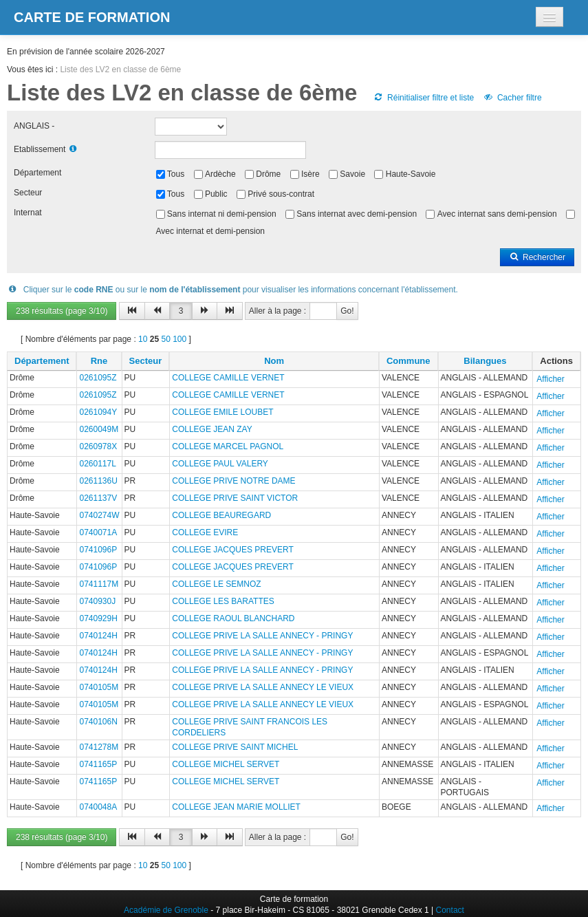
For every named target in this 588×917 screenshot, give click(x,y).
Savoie (352, 174)
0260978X (98, 446)
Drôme (268, 174)
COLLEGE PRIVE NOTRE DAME (233, 481)
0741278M (99, 747)
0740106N (98, 722)
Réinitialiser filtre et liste (424, 98)
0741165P (98, 764)
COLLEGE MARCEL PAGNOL (228, 446)
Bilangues (485, 361)
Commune (409, 361)
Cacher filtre (512, 98)
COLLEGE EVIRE (205, 532)
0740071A (98, 532)
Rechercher (537, 257)
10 (143, 339)
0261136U (98, 481)
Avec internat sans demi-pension (497, 214)
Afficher (550, 379)
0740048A (98, 807)
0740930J (97, 601)
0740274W (99, 515)
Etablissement (40, 149)
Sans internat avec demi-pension (357, 214)
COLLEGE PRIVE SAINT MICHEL (235, 747)
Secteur (28, 193)
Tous (176, 174)
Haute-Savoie (411, 174)
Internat (28, 213)
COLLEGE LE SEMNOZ (216, 584)
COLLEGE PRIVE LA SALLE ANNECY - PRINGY (262, 636)
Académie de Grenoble (166, 910)
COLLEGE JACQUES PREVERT (233, 550)
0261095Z (98, 378)
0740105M (99, 687)
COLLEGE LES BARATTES (223, 601)
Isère (311, 174)
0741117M (99, 584)
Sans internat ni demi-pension (222, 214)
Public (216, 194)
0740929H (98, 618)
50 (165, 339)
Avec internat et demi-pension (211, 231)
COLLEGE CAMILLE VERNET (228, 378)
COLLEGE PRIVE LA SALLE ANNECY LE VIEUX (263, 687)
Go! (347, 311)
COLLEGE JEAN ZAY (212, 429)
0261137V (98, 498)
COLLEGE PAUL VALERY (220, 464)
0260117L (97, 464)
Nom (274, 361)
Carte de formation (92, 17)
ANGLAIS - (34, 126)
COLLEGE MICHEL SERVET (226, 764)
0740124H (98, 636)
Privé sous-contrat (281, 194)
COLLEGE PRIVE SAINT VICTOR (235, 498)
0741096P (98, 550)
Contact (450, 910)
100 (179, 339)
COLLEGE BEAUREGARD (221, 515)
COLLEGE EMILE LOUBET (222, 412)
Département (37, 173)
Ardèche (220, 174)
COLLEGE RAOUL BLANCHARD (233, 618)
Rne (99, 361)
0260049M (99, 429)
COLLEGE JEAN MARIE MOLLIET (236, 807)
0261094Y (98, 412)
